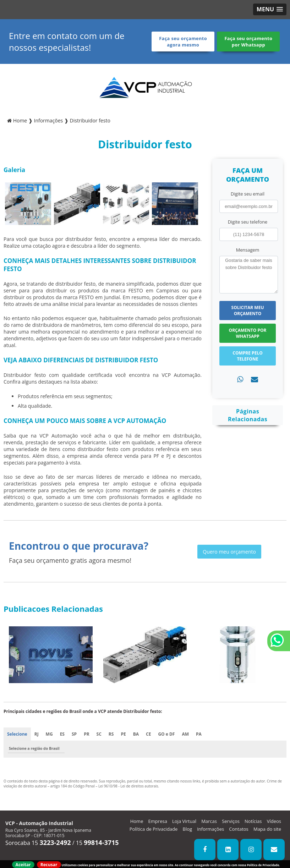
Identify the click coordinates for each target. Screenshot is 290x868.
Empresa (158, 821)
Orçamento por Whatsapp (248, 333)
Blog (188, 829)
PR (86, 734)
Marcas (209, 821)
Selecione (17, 734)
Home (137, 821)
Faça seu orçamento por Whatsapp (248, 42)
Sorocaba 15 (38, 843)
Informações (210, 829)
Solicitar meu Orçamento (248, 311)
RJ (37, 734)
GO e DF (166, 734)
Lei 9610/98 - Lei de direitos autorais (128, 786)
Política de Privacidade (154, 829)
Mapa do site (267, 829)
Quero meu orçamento (229, 552)
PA (199, 734)
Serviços (231, 821)
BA (136, 734)
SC (99, 734)
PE (123, 734)
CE (148, 734)
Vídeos (274, 821)
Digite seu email (248, 194)
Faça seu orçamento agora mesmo (183, 42)
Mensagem (248, 250)
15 (97, 843)
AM (185, 734)
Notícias (253, 821)
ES (62, 734)
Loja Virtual (184, 821)
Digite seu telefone (248, 222)
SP (74, 734)
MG (49, 734)
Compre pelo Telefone (247, 356)
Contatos (239, 829)
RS (111, 734)
